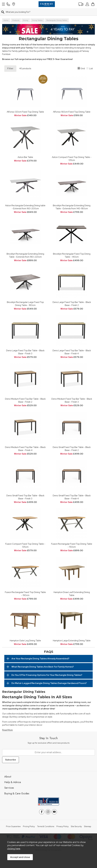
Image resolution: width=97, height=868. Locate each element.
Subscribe (11, 760)
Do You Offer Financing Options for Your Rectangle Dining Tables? (47, 675)
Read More (7, 730)
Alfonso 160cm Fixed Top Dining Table (72, 112)
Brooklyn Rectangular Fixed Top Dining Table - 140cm (72, 255)
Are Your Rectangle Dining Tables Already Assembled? (40, 659)
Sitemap (88, 827)
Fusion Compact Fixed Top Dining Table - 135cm (25, 545)
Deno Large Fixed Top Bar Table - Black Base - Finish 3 (25, 352)
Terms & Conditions (46, 827)
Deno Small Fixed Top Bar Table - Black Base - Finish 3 (25, 497)
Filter (10, 69)
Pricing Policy (29, 827)
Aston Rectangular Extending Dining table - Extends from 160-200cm (25, 207)
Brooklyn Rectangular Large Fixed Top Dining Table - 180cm (25, 304)
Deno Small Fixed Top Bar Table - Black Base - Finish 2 (72, 449)
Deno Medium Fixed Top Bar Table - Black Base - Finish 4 (25, 449)
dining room (73, 51)
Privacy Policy (63, 827)
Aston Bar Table (25, 157)
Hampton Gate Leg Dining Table (25, 641)
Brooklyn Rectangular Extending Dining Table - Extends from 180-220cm (25, 255)
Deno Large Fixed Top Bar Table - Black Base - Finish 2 (72, 304)
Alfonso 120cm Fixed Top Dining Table (25, 112)
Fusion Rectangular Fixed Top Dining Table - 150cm (72, 545)
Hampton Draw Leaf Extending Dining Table (72, 594)
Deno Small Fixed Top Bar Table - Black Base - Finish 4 (72, 497)
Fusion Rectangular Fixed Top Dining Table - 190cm (25, 594)
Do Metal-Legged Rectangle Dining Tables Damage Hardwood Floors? (49, 683)
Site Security (76, 827)
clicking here (14, 849)
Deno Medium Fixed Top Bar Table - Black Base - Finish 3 (72, 400)
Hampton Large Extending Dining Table (72, 641)
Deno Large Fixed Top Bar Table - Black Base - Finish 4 (72, 352)
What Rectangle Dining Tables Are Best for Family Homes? (43, 667)
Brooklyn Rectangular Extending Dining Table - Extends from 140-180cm (72, 207)
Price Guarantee (13, 827)
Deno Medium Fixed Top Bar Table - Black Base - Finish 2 (25, 400)
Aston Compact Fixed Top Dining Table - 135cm (72, 159)
